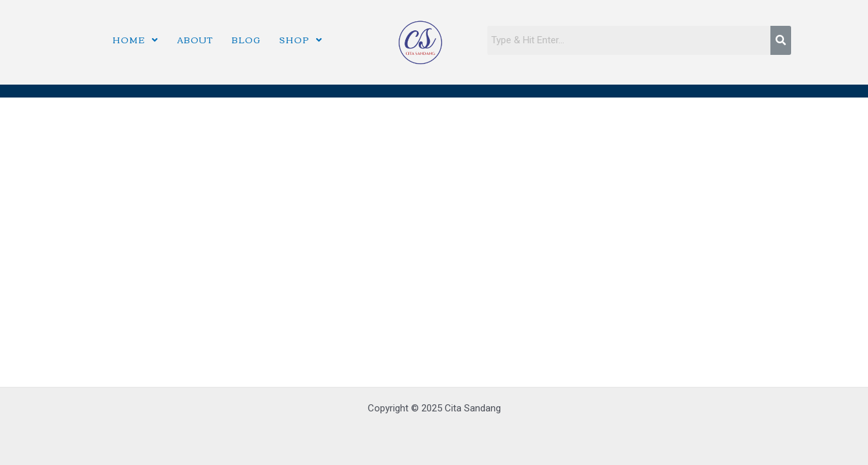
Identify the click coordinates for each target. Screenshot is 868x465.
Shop (301, 39)
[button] (135, 40)
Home (135, 39)
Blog (246, 39)
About (195, 39)
